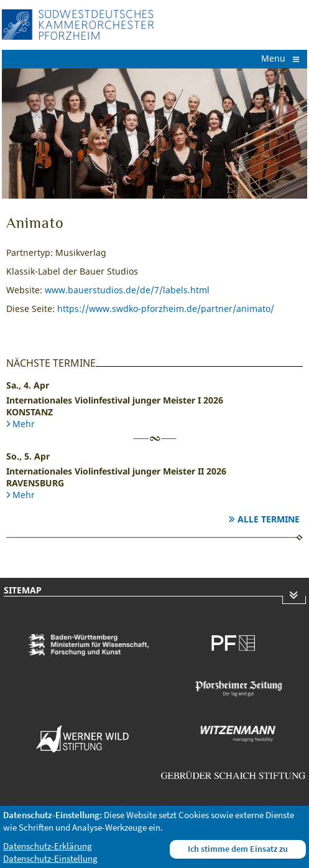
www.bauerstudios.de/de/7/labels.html (127, 290)
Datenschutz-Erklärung (48, 846)
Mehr (24, 424)
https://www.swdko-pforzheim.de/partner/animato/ (166, 309)
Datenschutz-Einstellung (50, 858)
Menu (281, 58)
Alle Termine (269, 519)
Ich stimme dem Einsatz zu (238, 849)
